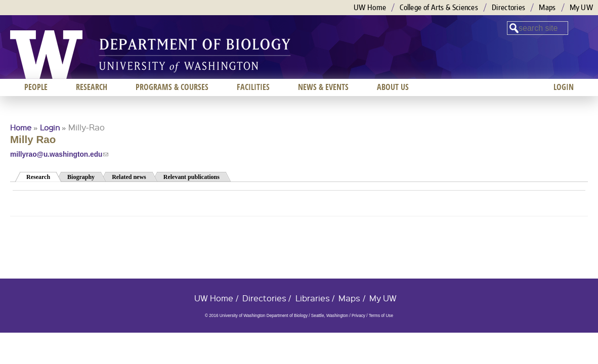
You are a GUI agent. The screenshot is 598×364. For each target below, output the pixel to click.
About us (393, 87)
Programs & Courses (172, 87)
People (36, 87)
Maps (547, 7)
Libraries (313, 298)
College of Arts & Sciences (439, 7)
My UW (582, 7)
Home (21, 127)
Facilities (253, 87)
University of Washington (46, 55)
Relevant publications (191, 177)
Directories (508, 7)
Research (44, 176)
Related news (129, 177)
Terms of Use (381, 316)
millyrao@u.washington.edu (59, 154)
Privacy (358, 316)
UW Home (370, 7)
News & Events (323, 87)
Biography (81, 177)
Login (50, 127)
